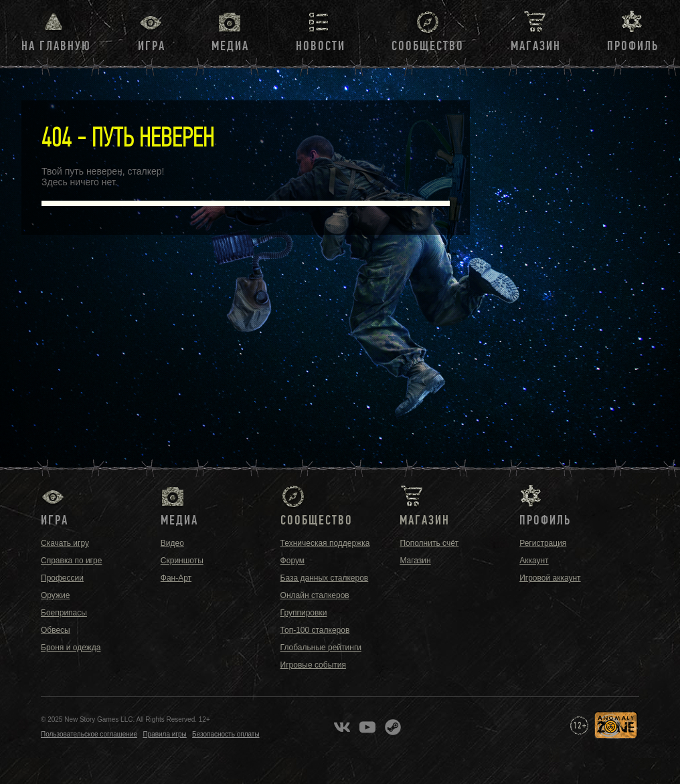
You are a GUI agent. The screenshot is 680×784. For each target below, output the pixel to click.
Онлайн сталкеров (315, 595)
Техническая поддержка (325, 543)
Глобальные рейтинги (321, 648)
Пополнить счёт (429, 543)
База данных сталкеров (325, 578)
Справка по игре (71, 561)
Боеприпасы (64, 613)
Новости (321, 46)
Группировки (304, 613)
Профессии (62, 578)
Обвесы (56, 630)
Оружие (55, 595)
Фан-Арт (176, 578)
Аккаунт (534, 561)
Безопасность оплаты (226, 734)
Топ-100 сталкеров (315, 630)
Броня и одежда (71, 648)
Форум (292, 561)
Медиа (230, 46)
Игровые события (313, 665)
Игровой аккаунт (550, 578)
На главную (56, 46)
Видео (172, 543)
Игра (152, 46)
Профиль (633, 46)
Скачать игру (65, 543)
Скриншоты (182, 561)
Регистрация (543, 543)
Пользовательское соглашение (89, 734)
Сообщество (428, 46)
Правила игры (164, 734)
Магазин (536, 46)
